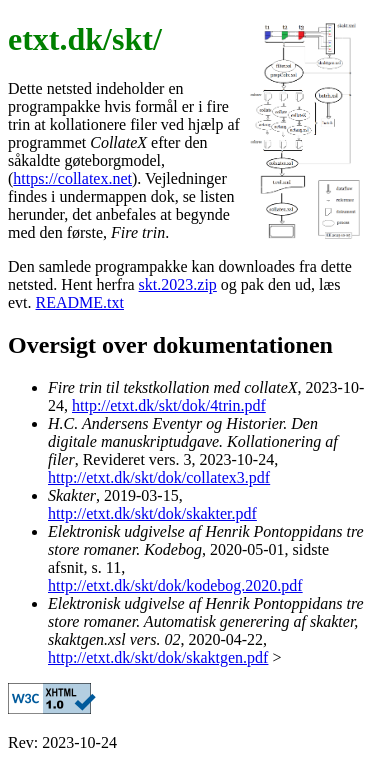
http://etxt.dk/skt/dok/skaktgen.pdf (158, 657)
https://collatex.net (72, 178)
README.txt (80, 302)
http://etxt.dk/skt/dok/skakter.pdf (152, 513)
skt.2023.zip (178, 284)
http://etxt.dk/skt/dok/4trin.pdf (169, 405)
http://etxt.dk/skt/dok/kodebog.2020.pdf (175, 585)
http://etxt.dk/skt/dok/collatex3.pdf (159, 477)
